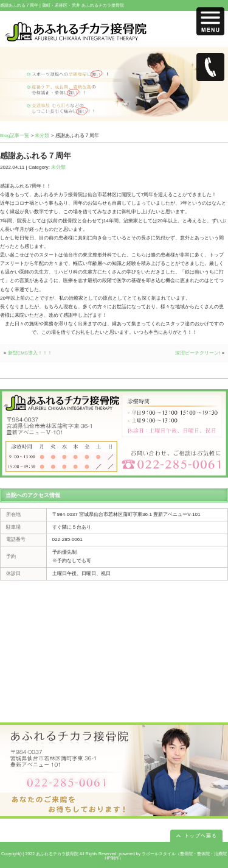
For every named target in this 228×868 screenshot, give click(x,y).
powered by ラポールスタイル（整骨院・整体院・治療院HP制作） (166, 856)
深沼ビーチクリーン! (198, 353)
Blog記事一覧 (15, 136)
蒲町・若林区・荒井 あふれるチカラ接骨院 (83, 5)
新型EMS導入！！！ (30, 353)
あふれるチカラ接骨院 (57, 854)
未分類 (42, 136)
